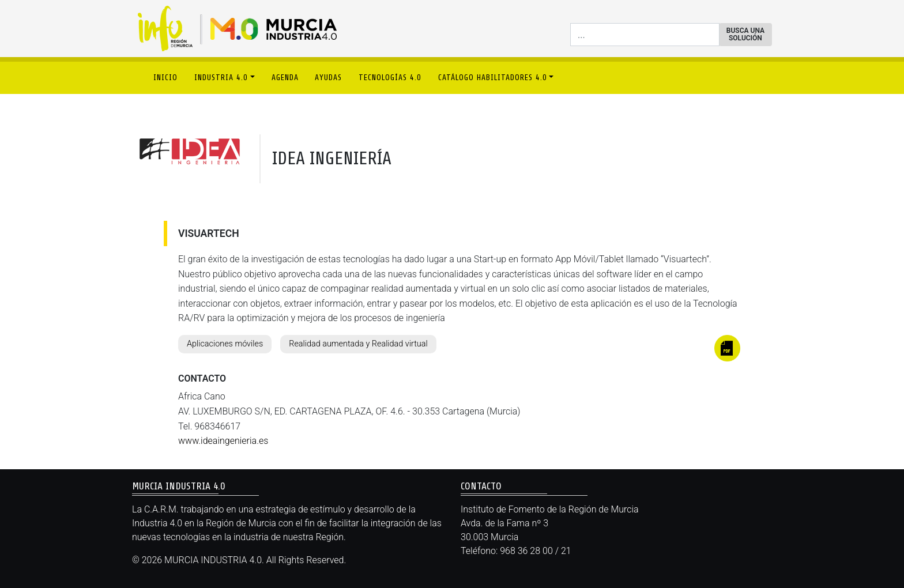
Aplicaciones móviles (225, 344)
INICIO (165, 78)
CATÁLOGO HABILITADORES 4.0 (493, 78)
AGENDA (285, 78)
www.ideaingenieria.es (223, 441)
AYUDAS (328, 78)
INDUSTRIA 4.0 (221, 78)
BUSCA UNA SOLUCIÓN (745, 34)
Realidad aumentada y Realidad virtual (358, 344)
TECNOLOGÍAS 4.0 (390, 78)
